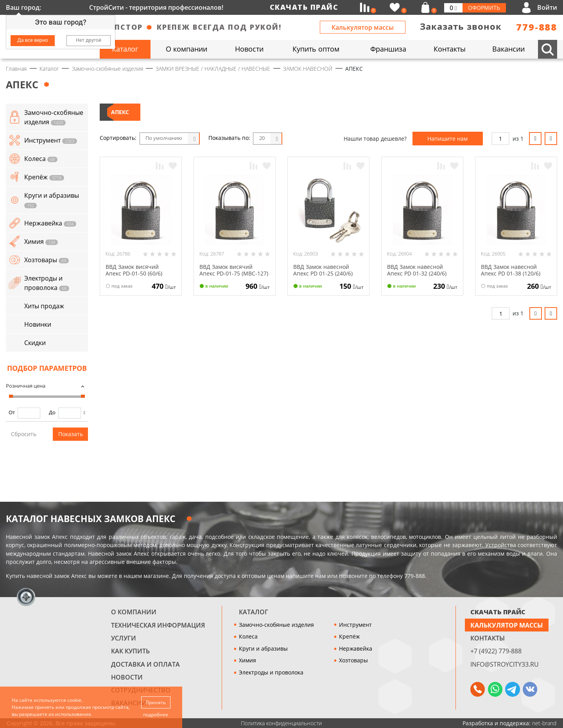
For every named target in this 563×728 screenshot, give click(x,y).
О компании (134, 612)
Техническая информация (158, 625)
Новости (127, 677)
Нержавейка (356, 648)
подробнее (156, 715)
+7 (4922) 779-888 (496, 651)
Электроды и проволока (271, 672)
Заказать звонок (461, 26)
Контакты (488, 638)
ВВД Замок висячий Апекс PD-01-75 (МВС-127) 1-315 (234, 274)
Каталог (254, 612)
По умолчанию (164, 138)
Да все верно (32, 40)
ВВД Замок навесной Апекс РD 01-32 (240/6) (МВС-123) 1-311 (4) (417, 274)
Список (313, 139)
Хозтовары (353, 660)
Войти (547, 7)
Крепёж (349, 636)
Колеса (248, 636)
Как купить (130, 651)
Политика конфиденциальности (281, 723)
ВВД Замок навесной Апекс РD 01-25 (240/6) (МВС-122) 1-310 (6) (323, 274)
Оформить (484, 8)
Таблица (329, 139)
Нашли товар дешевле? (375, 139)
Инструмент (355, 625)
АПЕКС (120, 112)
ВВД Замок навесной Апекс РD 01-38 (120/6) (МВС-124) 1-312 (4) (511, 274)
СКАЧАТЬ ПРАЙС (498, 612)
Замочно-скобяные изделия (276, 625)
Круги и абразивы (263, 648)
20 (262, 138)
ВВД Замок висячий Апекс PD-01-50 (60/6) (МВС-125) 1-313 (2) (134, 274)
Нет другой (89, 40)
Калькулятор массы (363, 27)
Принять (156, 702)
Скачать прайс (304, 7)
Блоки (297, 139)
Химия (247, 660)
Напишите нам (447, 139)
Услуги (124, 638)
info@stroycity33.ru (505, 664)
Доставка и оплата (145, 664)
